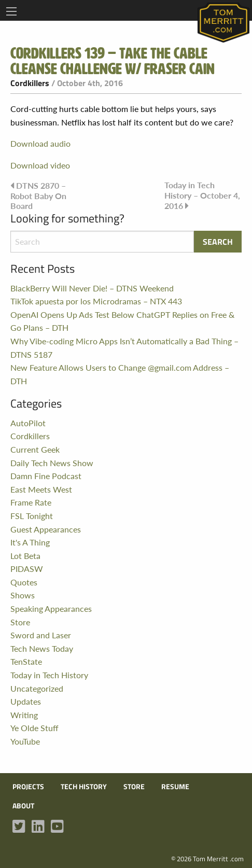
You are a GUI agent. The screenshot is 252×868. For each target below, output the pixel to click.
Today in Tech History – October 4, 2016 (202, 195)
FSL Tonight (32, 516)
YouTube (25, 741)
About (23, 806)
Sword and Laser (41, 635)
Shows (23, 595)
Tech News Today (42, 648)
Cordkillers (30, 83)
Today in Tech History (49, 675)
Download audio (40, 143)
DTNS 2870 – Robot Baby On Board (38, 195)
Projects (28, 787)
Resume (175, 787)
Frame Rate (31, 502)
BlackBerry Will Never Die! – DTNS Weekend (92, 288)
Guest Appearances (46, 529)
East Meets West (41, 489)
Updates (26, 701)
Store (20, 622)
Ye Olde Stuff (34, 728)
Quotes (24, 582)
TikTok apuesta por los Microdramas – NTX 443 (96, 301)
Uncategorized (37, 688)
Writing (24, 715)
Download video (40, 165)
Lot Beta (25, 556)
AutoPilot (28, 423)
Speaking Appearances (51, 608)
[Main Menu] (11, 11)
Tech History (84, 787)
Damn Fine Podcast (46, 476)
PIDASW (27, 569)
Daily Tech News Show (52, 463)
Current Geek (35, 449)
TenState (26, 661)
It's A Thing (30, 542)
